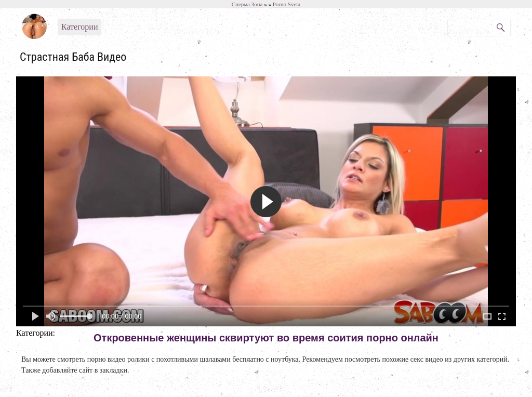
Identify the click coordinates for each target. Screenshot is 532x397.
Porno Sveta (287, 4)
